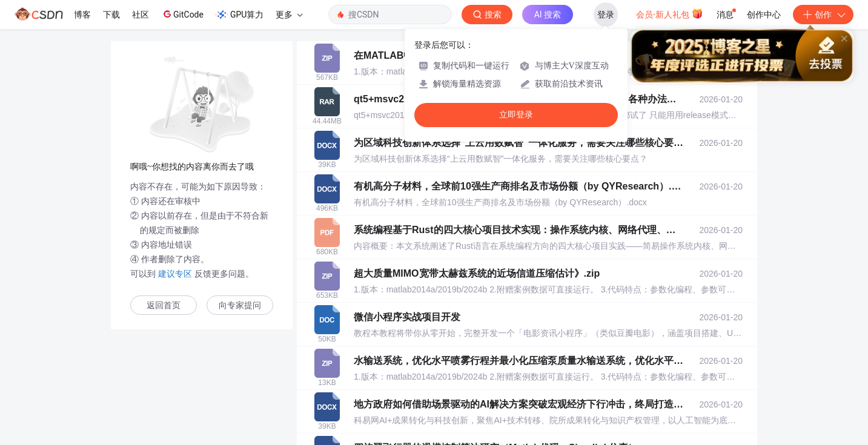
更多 (289, 15)
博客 (82, 15)
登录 (606, 15)
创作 (823, 15)
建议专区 (175, 274)
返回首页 (164, 305)
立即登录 (516, 115)
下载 (111, 15)
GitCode (182, 14)
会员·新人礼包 (670, 13)
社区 (141, 15)
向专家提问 (240, 305)
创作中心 (764, 15)
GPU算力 (240, 15)
